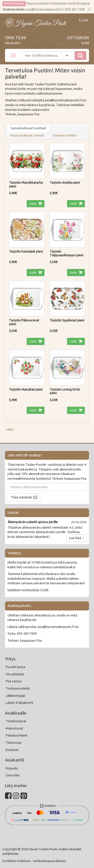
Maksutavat (14, 728)
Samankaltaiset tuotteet (28, 128)
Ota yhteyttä (15, 674)
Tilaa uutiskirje (21, 497)
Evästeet (12, 750)
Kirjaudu (13, 43)
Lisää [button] (33, 204)
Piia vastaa (14, 681)
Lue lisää (76, 538)
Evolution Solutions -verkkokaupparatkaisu (34, 861)
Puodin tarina (16, 667)
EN (86, 20)
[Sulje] (89, 10)
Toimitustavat (16, 721)
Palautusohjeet (17, 735)
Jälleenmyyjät (16, 696)
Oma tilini (15, 38)
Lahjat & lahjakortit (20, 703)
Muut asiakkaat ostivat (27, 135)
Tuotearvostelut (64, 135)
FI (80, 20)
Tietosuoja (14, 742)
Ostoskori (78, 38)
